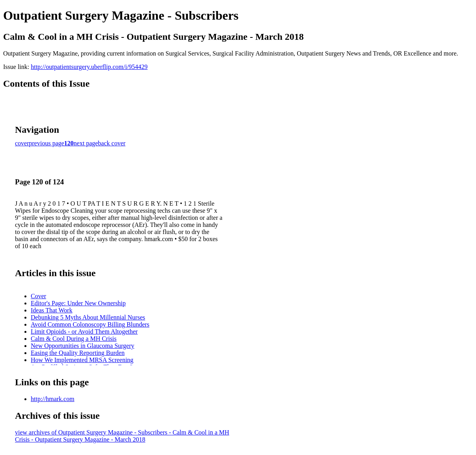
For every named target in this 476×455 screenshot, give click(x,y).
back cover (112, 143)
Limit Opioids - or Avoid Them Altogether (84, 331)
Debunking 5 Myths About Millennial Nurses (88, 317)
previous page (47, 143)
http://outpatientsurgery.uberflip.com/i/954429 (89, 67)
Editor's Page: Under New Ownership (78, 303)
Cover (38, 296)
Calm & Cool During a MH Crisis (74, 339)
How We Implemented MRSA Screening (82, 360)
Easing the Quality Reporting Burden (78, 353)
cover (22, 143)
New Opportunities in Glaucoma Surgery (83, 346)
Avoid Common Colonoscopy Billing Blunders (90, 324)
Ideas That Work (52, 310)
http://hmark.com (53, 399)
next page (86, 143)
